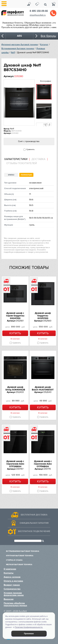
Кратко (11, 175)
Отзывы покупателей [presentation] (21, 163)
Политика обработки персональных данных (15, 604)
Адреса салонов (12, 577)
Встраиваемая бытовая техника (18, 48)
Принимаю (29, 634)
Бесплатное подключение (34, 531)
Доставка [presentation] (38, 159)
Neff (13, 52)
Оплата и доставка (13, 581)
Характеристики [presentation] (16, 159)
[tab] (17, 159)
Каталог (44, 45)
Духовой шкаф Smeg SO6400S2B (15, 388)
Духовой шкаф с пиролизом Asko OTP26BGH (15, 464)
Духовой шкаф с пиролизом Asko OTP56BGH (43, 464)
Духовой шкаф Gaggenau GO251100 (43, 316)
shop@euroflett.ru (38, 15)
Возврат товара (12, 585)
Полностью (26, 175)
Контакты (9, 573)
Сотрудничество (12, 589)
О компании (10, 569)
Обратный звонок (53, 13)
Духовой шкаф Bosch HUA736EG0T (43, 388)
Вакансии (9, 599)
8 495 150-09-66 (39, 11)
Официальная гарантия (34, 523)
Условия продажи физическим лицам (14, 594)
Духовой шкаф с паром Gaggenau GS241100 (15, 316)
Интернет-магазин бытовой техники (20, 45)
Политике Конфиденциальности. (29, 627)
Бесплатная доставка (34, 515)
